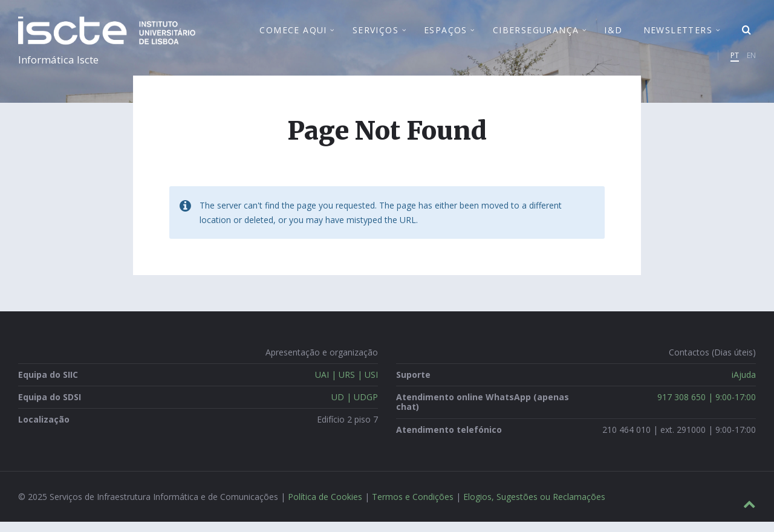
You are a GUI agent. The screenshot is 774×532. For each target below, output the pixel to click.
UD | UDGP (355, 408)
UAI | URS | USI (346, 385)
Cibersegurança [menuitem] (536, 35)
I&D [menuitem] (613, 35)
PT (735, 61)
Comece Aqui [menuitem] (293, 35)
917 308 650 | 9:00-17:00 (707, 408)
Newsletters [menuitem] (678, 35)
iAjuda (744, 385)
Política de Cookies (325, 507)
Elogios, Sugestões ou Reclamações (534, 507)
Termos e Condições (413, 507)
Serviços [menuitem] (376, 35)
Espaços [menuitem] (446, 35)
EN (751, 61)
